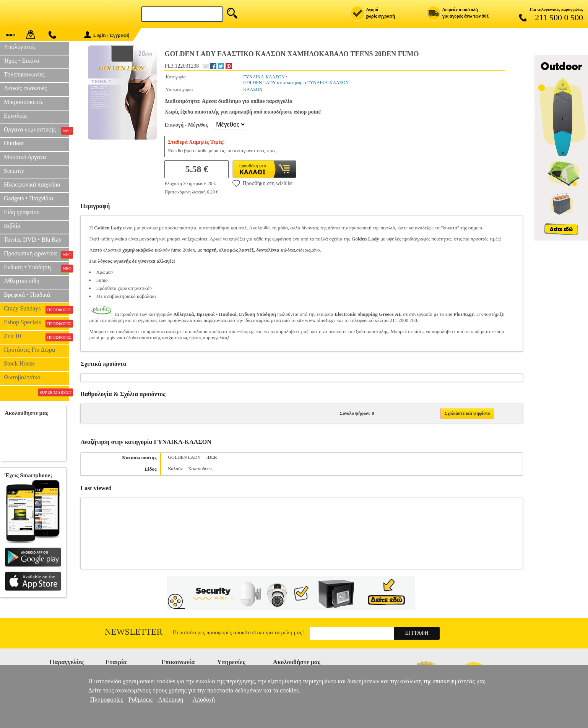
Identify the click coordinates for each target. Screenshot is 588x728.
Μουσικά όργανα (25, 157)
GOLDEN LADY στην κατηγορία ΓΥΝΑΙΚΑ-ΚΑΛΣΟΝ (296, 83)
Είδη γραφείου (22, 212)
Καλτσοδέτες (201, 469)
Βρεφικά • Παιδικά (27, 295)
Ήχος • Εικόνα (22, 61)
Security (14, 171)
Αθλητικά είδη (22, 281)
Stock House (19, 363)
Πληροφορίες (107, 700)
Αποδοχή (204, 700)
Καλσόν (175, 469)
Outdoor (14, 143)
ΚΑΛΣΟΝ (253, 89)
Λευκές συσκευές (25, 88)
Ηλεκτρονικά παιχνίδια (32, 184)
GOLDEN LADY (184, 457)
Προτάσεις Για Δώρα (29, 350)
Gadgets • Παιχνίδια (28, 198)
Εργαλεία (15, 116)
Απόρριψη (171, 700)
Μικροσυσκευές (24, 102)
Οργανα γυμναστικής (36, 130)
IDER (212, 457)
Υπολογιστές (20, 47)
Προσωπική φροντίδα (36, 254)
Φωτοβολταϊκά (22, 377)
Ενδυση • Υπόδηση (36, 268)
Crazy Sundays (36, 309)
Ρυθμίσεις (141, 700)
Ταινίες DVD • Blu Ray (33, 240)
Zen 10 (36, 337)
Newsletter (134, 632)
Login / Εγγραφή (107, 35)
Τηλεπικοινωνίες (24, 74)
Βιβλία (12, 226)
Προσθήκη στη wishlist (262, 183)
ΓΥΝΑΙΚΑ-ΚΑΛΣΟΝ (264, 77)
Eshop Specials (36, 323)
